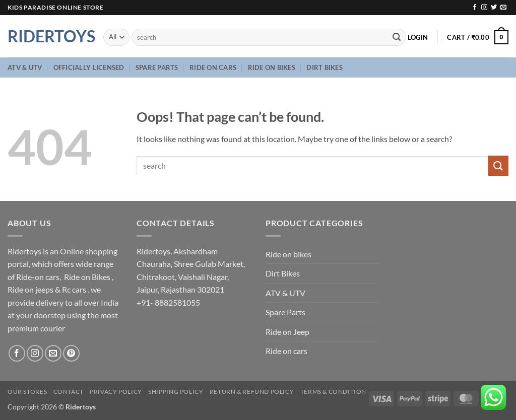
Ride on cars (213, 67)
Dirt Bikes (325, 67)
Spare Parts (157, 67)
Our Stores (27, 392)
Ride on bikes (272, 67)
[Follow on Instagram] (484, 8)
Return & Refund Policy (252, 392)
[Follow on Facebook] (475, 8)
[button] (418, 37)
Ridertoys (48, 36)
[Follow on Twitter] (494, 8)
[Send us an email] (503, 8)
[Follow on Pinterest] (71, 353)
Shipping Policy (176, 392)
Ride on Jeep (287, 332)
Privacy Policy (116, 392)
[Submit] (397, 37)
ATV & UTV (25, 67)
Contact (69, 392)
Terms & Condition (333, 392)
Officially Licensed (89, 67)
